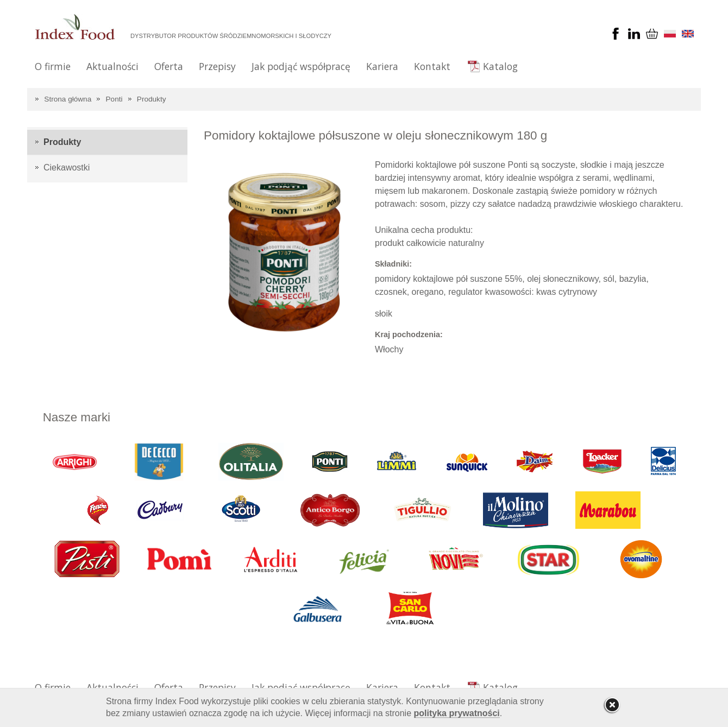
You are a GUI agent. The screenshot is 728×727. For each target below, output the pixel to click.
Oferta (169, 66)
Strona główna (68, 99)
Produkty (152, 99)
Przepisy (217, 66)
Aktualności (112, 66)
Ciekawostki (67, 167)
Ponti (114, 99)
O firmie (53, 66)
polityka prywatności (457, 713)
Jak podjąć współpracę (301, 66)
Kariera (382, 66)
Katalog (500, 66)
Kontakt (432, 66)
